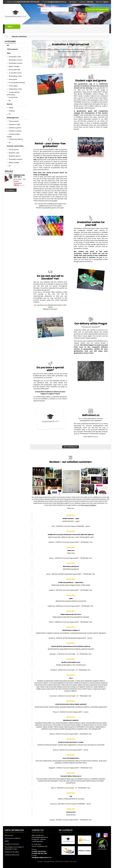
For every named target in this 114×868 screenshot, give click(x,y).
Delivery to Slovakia (12, 852)
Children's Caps (14, 124)
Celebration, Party (15, 89)
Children (12, 111)
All (8, 45)
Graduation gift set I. (19, 176)
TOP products (12, 49)
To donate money (15, 73)
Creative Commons (12, 844)
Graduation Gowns (15, 60)
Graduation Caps (15, 57)
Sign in (106, 2)
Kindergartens (13, 118)
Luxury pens (13, 79)
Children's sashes (15, 131)
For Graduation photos (17, 83)
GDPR (7, 841)
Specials (9, 171)
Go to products (71, 447)
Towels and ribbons (16, 139)
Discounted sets (14, 70)
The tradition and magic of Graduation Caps (14, 848)
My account (9, 835)
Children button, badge (14, 135)
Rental (10, 104)
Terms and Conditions (13, 838)
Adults (11, 108)
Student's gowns (14, 156)
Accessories (13, 97)
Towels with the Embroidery (13, 93)
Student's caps (14, 153)
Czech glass (13, 86)
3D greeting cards (15, 76)
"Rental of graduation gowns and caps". (50, 208)
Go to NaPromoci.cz (91, 437)
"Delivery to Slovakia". (50, 309)
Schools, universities (15, 146)
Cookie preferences (12, 855)
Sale (9, 53)
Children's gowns (15, 128)
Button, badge (14, 66)
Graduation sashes (15, 63)
